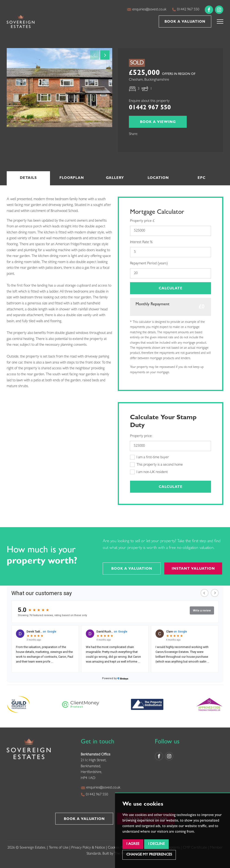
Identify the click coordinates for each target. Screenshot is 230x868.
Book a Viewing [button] (158, 122)
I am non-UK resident (149, 472)
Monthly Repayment (152, 305)
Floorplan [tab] (72, 178)
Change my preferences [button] (149, 855)
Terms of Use (59, 848)
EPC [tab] (202, 178)
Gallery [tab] (115, 178)
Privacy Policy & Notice (88, 848)
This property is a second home (156, 465)
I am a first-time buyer (149, 457)
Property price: (141, 436)
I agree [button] (133, 844)
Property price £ (142, 221)
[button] (220, 21)
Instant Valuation (193, 569)
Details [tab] (28, 178)
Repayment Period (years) (149, 264)
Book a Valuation (185, 22)
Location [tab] (158, 178)
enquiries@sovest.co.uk (147, 9)
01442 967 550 (186, 9)
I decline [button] (156, 844)
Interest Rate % (141, 242)
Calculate (171, 289)
